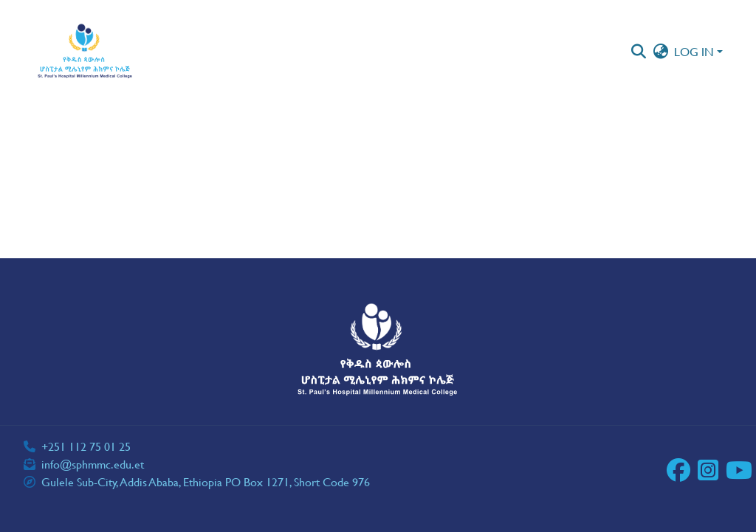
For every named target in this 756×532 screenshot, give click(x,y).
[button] (85, 52)
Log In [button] (695, 51)
